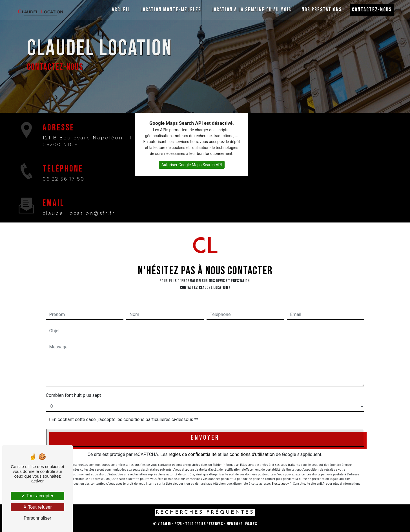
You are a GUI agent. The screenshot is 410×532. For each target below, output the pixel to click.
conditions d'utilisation (252, 454)
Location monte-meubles (170, 10)
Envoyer (205, 438)
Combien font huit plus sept (74, 395)
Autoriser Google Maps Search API (192, 165)
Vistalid (164, 524)
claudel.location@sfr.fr (79, 213)
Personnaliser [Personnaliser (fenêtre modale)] (37, 518)
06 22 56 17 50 (64, 179)
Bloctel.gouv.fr (282, 477)
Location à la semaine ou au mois (251, 10)
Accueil (120, 10)
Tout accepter (37, 496)
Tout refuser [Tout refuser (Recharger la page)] (37, 507)
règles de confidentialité (193, 454)
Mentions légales (241, 524)
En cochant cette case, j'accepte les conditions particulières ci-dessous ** (125, 419)
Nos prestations (321, 10)
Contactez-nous (371, 10)
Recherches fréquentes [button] (205, 512)
